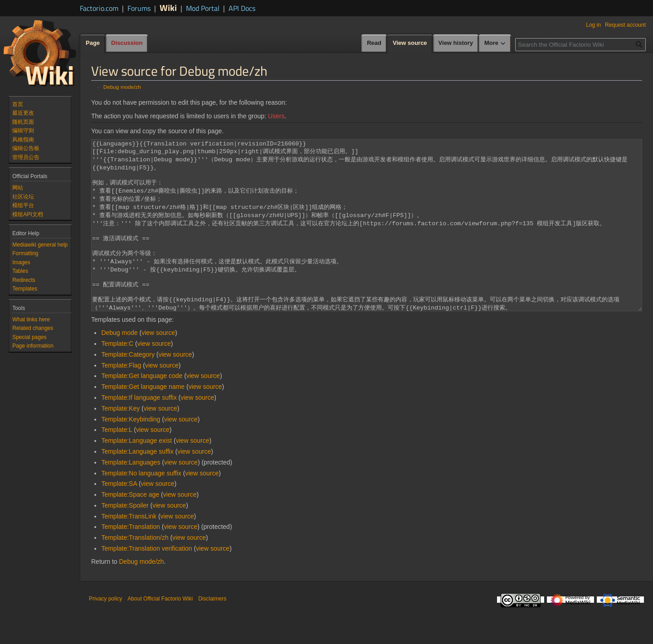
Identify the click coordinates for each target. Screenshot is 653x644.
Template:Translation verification (146, 582)
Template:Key (120, 442)
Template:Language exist (136, 475)
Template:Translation (130, 561)
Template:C (117, 378)
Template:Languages (131, 496)
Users (276, 116)
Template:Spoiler (125, 539)
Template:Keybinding (131, 453)
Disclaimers (212, 633)
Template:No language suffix (141, 507)
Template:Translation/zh (135, 571)
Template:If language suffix (139, 431)
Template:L (117, 464)
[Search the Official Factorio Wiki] (580, 45)
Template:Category (128, 388)
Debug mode (119, 367)
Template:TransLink (129, 550)
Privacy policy (105, 633)
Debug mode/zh (122, 87)
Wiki (168, 7)
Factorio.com (99, 8)
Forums (139, 8)
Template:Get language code (142, 410)
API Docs (242, 8)
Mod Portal (203, 8)
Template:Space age (130, 528)
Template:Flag (121, 399)
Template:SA (119, 518)
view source (158, 367)
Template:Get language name (143, 421)
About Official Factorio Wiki (160, 633)
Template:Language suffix (137, 485)
